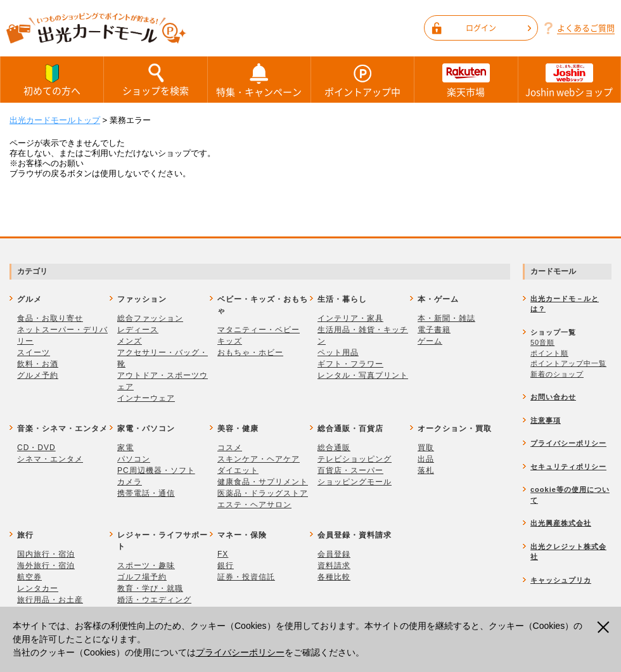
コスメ (230, 448)
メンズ (130, 341)
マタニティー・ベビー (259, 330)
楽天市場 (466, 80)
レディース (138, 330)
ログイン (498, 28)
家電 (125, 448)
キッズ (230, 341)
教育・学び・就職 (150, 588)
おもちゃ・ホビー (250, 352)
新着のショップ (557, 374)
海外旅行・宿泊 (46, 565)
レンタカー (38, 588)
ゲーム (430, 341)
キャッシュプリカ (561, 580)
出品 (426, 459)
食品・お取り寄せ (50, 318)
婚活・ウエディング (154, 600)
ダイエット (238, 470)
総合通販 (334, 448)
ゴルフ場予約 (142, 577)
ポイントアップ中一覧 (568, 363)
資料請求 (334, 565)
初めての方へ (52, 79)
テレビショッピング (355, 459)
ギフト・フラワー (350, 364)
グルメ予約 (38, 375)
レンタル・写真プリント (363, 375)
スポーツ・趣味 (146, 565)
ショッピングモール (355, 482)
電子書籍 (434, 330)
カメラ (130, 482)
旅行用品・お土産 (50, 600)
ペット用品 (338, 352)
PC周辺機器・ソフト (156, 470)
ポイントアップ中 (362, 80)
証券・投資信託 (246, 577)
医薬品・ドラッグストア (263, 493)
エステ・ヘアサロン (254, 505)
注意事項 (546, 420)
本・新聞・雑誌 (446, 318)
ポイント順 (549, 353)
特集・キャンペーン (259, 80)
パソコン (134, 459)
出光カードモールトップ (55, 120)
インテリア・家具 (350, 318)
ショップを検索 (155, 79)
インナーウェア (146, 398)
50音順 (542, 342)
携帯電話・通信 (146, 493)
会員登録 (334, 554)
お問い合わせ (553, 397)
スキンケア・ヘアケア (259, 459)
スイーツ (34, 352)
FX (223, 554)
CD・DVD (36, 448)
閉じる (605, 628)
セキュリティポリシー (568, 467)
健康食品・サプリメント (263, 482)
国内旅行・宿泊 (46, 554)
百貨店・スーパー (350, 470)
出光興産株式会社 (561, 523)
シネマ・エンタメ (50, 459)
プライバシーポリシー (240, 652)
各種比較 (334, 577)
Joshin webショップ (569, 80)
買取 (426, 448)
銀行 (226, 565)
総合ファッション (150, 318)
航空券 (29, 577)
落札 (426, 470)
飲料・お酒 (38, 364)
